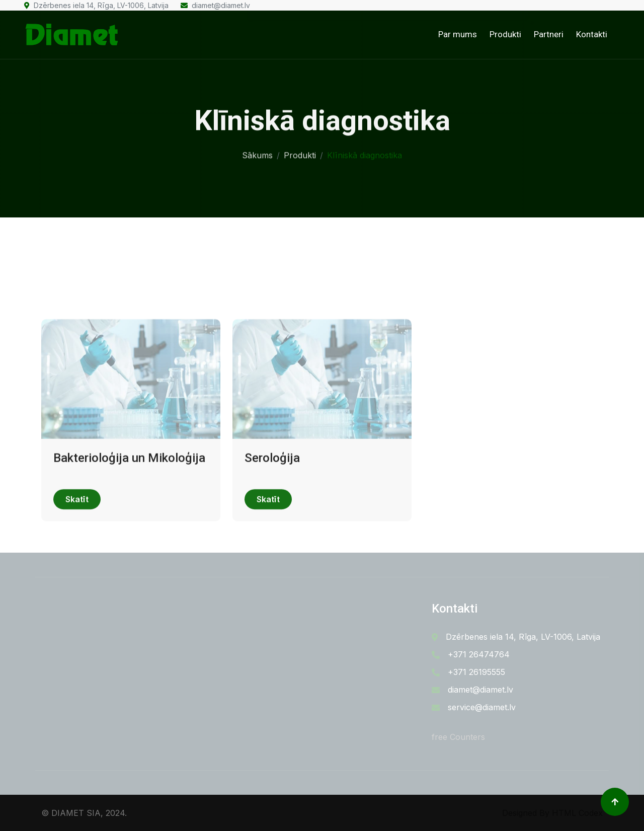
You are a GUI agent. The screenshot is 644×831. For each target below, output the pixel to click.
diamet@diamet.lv (215, 5)
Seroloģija (272, 481)
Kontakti (592, 34)
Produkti (505, 34)
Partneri (549, 34)
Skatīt (77, 522)
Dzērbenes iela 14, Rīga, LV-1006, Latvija (96, 5)
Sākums (257, 154)
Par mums (458, 34)
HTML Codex (577, 813)
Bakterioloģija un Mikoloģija (129, 481)
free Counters (458, 737)
